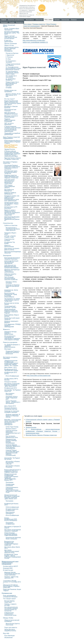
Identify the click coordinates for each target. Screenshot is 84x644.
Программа (9, 482)
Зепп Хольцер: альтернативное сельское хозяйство (11, 278)
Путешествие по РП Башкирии (11, 208)
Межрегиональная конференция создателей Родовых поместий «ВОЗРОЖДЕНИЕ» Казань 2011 (11, 477)
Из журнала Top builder (10, 243)
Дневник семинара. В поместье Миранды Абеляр (13, 416)
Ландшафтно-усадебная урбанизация (12, 134)
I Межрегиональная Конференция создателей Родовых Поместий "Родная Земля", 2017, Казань (11, 363)
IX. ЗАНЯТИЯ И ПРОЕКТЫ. (11, 80)
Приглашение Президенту (10, 513)
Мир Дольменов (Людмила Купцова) (11, 113)
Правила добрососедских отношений (10, 120)
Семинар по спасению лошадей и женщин (12, 412)
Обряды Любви (8, 618)
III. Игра (8, 59)
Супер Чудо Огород (12, 427)
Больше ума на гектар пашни (12, 304)
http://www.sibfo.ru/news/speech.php (39, 376)
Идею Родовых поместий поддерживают (11, 138)
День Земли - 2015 (10, 367)
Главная (4, 20)
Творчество (65, 20)
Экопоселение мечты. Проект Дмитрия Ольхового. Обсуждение (12, 49)
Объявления (8, 638)
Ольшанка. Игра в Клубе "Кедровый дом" (12, 398)
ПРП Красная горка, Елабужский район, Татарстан (11, 172)
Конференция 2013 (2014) (11, 373)
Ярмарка (74, 20)
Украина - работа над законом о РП (11, 577)
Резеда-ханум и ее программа (10, 91)
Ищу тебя (6, 633)
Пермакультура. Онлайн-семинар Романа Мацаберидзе (11, 441)
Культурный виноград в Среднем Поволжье (12, 258)
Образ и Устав (9, 45)
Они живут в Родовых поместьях (10, 163)
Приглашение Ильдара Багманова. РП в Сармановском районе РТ (12, 219)
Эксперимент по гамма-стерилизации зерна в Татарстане (12, 300)
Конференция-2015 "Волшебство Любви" (11, 370)
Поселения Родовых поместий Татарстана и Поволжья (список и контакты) (12, 167)
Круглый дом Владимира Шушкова (13, 252)
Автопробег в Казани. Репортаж (13, 466)
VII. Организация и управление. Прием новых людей (12, 73)
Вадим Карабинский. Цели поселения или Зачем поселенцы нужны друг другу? (13, 103)
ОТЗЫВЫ (9, 88)
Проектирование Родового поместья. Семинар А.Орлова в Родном (11, 311)
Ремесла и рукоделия (10, 342)
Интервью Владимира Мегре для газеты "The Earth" (12, 33)
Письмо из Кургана (12, 53)
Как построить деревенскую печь (12, 437)
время (37, 346)
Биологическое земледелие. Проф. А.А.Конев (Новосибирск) (11, 295)
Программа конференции (10, 523)
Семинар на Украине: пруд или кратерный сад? (13, 286)
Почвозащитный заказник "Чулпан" (10, 307)
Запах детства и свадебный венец (10, 630)
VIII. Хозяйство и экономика (11, 76)
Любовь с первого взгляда (10, 605)
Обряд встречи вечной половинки (12, 621)
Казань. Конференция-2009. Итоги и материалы (11, 519)
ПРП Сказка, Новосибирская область (10, 186)
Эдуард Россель (31, 427)
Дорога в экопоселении (9, 246)
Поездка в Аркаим (10, 382)
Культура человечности (16, 20)
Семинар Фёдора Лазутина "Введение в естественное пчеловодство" (13, 447)
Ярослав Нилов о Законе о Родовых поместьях (41, 435)
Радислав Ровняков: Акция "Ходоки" (12, 590)
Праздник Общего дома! (10, 233)
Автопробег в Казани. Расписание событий (13, 463)
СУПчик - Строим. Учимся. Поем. (10, 237)
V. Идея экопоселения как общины (13, 65)
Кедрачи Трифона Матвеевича (10, 193)
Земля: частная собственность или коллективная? (11, 37)
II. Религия (9, 57)
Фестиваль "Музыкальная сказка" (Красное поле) (12, 551)
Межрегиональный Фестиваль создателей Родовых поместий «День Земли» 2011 (12, 497)
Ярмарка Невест (11, 429)
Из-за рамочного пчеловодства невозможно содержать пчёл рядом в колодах (12, 338)
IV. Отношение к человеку (11, 62)
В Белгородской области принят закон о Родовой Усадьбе (12, 142)
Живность (6, 329)
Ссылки (12, 22)
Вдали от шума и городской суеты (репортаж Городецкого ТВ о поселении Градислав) (12, 213)
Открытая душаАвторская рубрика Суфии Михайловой (11, 534)
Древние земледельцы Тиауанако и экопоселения (12, 271)
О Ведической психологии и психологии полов (10, 614)
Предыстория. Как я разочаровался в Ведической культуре (12, 84)
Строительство (8, 223)
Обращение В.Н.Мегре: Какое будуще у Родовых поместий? (11, 586)
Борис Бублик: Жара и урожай (12, 316)
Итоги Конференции (12, 376)
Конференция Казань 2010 (11, 504)
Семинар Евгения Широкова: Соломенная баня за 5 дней (13, 432)
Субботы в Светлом (11, 225)
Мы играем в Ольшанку (10, 394)
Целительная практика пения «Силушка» (13, 538)
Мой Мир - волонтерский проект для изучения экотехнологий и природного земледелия (13, 422)
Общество (39, 20)
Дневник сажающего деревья (11, 322)
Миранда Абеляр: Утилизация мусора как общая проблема (12, 574)
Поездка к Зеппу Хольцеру (11, 282)
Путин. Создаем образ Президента (12, 29)
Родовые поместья (39, 24)
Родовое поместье (30, 302)
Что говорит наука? (9, 599)
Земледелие (7, 256)
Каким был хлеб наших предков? (12, 319)
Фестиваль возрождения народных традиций (13, 530)
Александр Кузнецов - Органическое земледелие (12, 262)
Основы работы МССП (10, 566)
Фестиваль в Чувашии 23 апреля (13, 527)
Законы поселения (11, 44)
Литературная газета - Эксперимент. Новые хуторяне (12, 204)
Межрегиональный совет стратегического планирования (10, 563)
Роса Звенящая (9, 636)
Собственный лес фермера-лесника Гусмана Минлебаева (11, 266)
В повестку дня (8, 570)
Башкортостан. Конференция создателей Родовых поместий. (11, 543)
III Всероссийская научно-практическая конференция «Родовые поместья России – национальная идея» (43, 431)
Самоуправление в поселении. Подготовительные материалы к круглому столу (13, 490)
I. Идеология (10, 55)
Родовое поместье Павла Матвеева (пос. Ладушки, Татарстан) (12, 177)
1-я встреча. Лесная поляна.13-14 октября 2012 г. (12, 582)
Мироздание (30, 20)
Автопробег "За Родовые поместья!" (13, 391)
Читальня (4, 22)
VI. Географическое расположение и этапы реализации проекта (13, 68)
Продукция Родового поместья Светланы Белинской (13, 352)
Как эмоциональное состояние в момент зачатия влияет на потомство (11, 609)
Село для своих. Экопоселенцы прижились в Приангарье (10, 181)
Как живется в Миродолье (9, 190)
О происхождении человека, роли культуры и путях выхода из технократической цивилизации (13, 129)
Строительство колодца (9, 240)
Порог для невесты (11, 628)
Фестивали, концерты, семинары (10, 358)
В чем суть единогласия (9, 41)
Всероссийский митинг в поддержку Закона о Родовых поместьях (13, 471)
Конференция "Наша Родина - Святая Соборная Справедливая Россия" (13, 556)
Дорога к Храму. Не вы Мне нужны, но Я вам (13, 95)
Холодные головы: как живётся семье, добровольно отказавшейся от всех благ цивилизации (12, 198)
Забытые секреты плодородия (10, 275)
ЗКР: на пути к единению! (9, 124)
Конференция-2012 (11, 388)
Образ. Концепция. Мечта (9, 26)
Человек (57, 20)
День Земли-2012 (10, 406)
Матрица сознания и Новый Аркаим (11, 116)
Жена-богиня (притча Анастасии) (13, 624)
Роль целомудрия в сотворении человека (10, 596)
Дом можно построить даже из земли (12, 249)
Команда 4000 (8, 568)
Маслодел (8, 349)
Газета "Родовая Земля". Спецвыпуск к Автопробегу (13, 402)
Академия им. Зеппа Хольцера (11, 291)
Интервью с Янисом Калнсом (11, 107)
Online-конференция (12, 507)
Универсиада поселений (10, 485)
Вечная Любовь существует (10, 602)
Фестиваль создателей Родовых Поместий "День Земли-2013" (12, 385)
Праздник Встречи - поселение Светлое (11, 409)
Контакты (20, 22)
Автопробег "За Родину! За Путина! (12, 459)
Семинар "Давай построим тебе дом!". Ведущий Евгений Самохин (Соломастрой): (13, 453)
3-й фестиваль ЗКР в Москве (11, 379)
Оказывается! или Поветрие (10, 110)
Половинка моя (7, 593)
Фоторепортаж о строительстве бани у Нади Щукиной (13, 229)
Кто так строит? (10, 99)
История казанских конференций (12, 510)
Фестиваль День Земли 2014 (12, 548)
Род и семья (49, 20)
